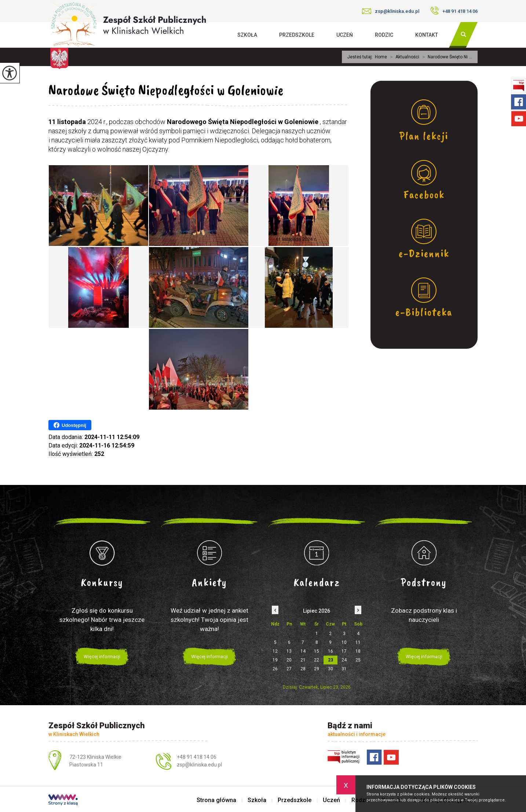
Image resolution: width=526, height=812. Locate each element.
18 (358, 651)
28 (303, 669)
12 (275, 651)
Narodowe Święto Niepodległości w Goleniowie (166, 90)
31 (344, 669)
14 (303, 651)
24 (344, 660)
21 (303, 660)
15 (317, 651)
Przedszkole (297, 35)
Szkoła (247, 35)
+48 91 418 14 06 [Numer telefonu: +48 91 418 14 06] (197, 757)
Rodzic (384, 35)
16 (330, 651)
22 (317, 660)
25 (358, 660)
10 (344, 642)
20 (289, 660)
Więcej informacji (102, 657)
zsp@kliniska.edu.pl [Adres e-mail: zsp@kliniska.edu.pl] (199, 765)
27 (289, 669)
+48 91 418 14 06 (454, 11)
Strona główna (216, 800)
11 (358, 642)
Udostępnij (70, 425)
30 (330, 669)
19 (275, 660)
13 (289, 651)
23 (330, 660)
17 (344, 651)
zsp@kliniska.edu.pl (391, 11)
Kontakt (427, 35)
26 (275, 669)
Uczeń (345, 35)
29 (317, 669)
